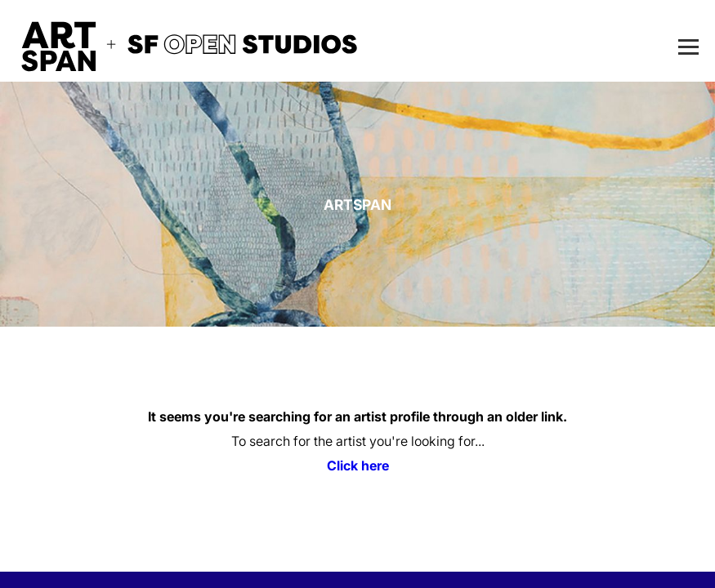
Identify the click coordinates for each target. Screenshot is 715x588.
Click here (358, 465)
